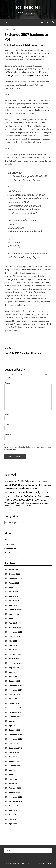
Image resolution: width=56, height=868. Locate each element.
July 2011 (13, 770)
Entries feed (9, 544)
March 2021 (14, 592)
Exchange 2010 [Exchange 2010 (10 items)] (18, 485)
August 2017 (14, 614)
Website (8, 434)
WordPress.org (11, 553)
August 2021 (14, 583)
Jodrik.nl (28, 7)
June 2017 (13, 619)
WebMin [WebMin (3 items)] (33, 500)
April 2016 (13, 645)
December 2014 (15, 685)
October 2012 (15, 743)
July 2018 (13, 605)
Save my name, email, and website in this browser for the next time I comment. (28, 448)
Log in (7, 539)
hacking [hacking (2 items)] (7, 488)
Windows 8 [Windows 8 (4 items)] (19, 503)
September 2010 (16, 801)
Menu (5, 22)
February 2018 (15, 610)
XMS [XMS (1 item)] (40, 506)
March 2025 (14, 569)
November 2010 (15, 797)
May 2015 (13, 676)
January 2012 (14, 761)
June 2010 (13, 815)
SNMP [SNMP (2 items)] (46, 497)
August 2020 (14, 596)
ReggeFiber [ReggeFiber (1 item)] (8, 497)
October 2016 (15, 636)
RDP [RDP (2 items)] (47, 493)
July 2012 (13, 757)
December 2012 (15, 734)
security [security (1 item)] (13, 497)
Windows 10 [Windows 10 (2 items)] (37, 503)
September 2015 (16, 663)
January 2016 (14, 659)
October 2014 (15, 694)
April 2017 (13, 623)
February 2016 (15, 654)
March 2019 (14, 601)
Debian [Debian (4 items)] (28, 481)
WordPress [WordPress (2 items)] (34, 506)
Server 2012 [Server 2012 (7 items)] (37, 496)
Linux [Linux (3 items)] (25, 488)
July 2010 (13, 810)
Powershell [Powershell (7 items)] (33, 492)
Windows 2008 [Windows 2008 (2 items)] (14, 506)
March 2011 (14, 783)
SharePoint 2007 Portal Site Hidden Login (23, 353)
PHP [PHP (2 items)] (24, 493)
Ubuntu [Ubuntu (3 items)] (18, 500)
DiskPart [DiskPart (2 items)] (35, 481)
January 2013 (14, 730)
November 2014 (15, 690)
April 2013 (13, 726)
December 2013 (15, 708)
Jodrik (15, 45)
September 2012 (16, 748)
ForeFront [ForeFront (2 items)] (47, 485)
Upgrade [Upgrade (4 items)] (25, 500)
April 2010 (13, 824)
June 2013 (13, 721)
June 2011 (13, 775)
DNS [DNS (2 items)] (40, 481)
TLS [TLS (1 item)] (13, 500)
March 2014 (14, 703)
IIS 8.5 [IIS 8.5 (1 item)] (20, 488)
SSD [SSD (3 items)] (6, 500)
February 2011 (15, 788)
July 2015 (13, 672)
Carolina (48, 863)
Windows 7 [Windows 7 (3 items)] (9, 503)
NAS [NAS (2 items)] (21, 493)
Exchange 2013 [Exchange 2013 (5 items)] (36, 485)
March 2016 (14, 650)
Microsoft (16, 29)
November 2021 (15, 578)
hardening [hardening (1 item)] (13, 488)
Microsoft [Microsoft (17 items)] (12, 492)
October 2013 (15, 717)
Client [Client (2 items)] (11, 481)
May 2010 (13, 819)
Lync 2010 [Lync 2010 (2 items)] (35, 488)
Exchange (8, 29)
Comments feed (11, 548)
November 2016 (15, 632)
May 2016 (13, 641)
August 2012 (14, 752)
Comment (9, 383)
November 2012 (15, 739)
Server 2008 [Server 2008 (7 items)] (23, 496)
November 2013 (15, 712)
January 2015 (14, 681)
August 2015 (14, 668)
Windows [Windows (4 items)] (42, 500)
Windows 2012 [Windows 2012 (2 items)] (25, 506)
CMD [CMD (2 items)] (15, 481)
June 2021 (13, 587)
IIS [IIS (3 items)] (17, 488)
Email (7, 424)
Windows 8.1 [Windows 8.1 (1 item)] (28, 503)
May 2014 (13, 699)
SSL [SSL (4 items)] (10, 500)
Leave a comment (37, 45)
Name (7, 414)
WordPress (25, 863)
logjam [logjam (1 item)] (29, 488)
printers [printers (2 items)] (42, 493)
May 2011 (13, 779)
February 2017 (15, 627)
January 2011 (14, 792)
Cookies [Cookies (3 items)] (21, 481)
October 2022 (15, 574)
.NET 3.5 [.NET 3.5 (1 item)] (7, 481)
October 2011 (15, 766)
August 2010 (14, 806)
